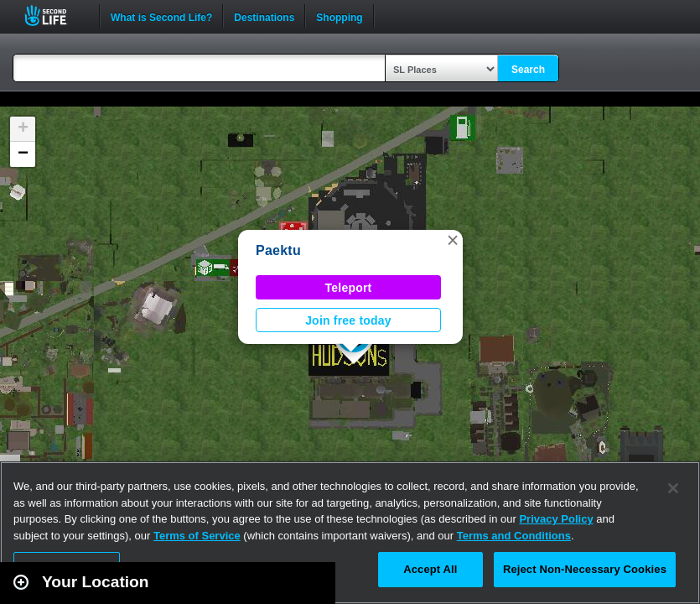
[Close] (673, 488)
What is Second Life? (161, 16)
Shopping (339, 16)
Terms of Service (197, 536)
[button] (453, 240)
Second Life (55, 16)
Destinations (264, 16)
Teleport (349, 288)
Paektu (278, 250)
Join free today (348, 320)
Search (528, 70)
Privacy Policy (556, 519)
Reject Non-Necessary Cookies (585, 569)
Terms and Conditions (514, 536)
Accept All (430, 569)
